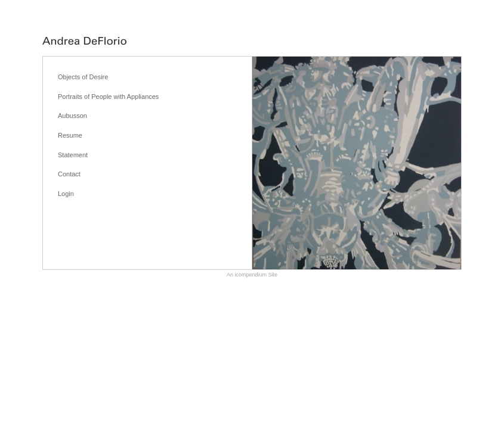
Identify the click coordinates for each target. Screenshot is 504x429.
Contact (69, 174)
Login (66, 194)
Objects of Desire (83, 77)
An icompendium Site (252, 275)
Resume (70, 135)
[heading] (84, 41)
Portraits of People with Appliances (108, 97)
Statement (73, 155)
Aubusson (72, 116)
